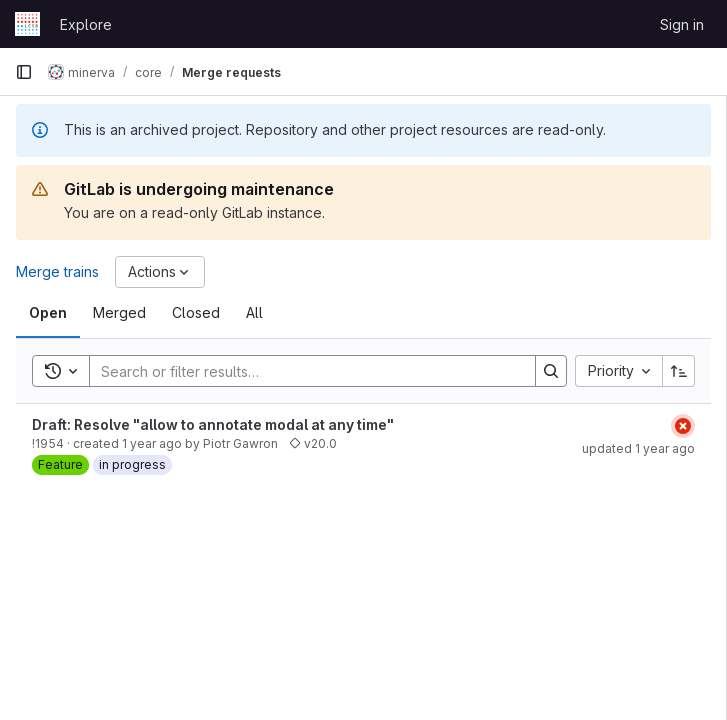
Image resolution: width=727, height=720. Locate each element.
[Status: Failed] (683, 426)
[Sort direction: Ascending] (679, 371)
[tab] (48, 313)
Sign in (682, 24)
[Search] (302, 371)
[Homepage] (27, 24)
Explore (86, 24)
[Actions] (160, 272)
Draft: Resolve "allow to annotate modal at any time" (213, 424)
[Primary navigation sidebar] (24, 72)
